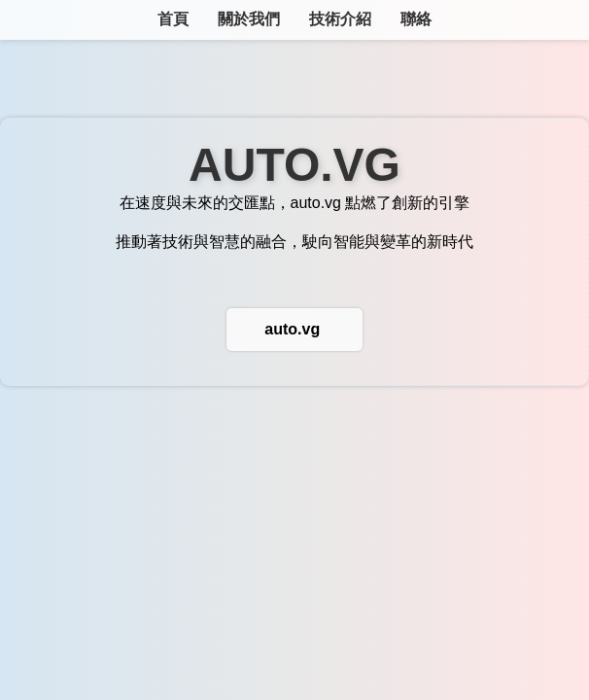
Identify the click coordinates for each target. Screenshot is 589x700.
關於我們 (249, 19)
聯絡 (416, 19)
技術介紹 (340, 19)
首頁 (173, 19)
